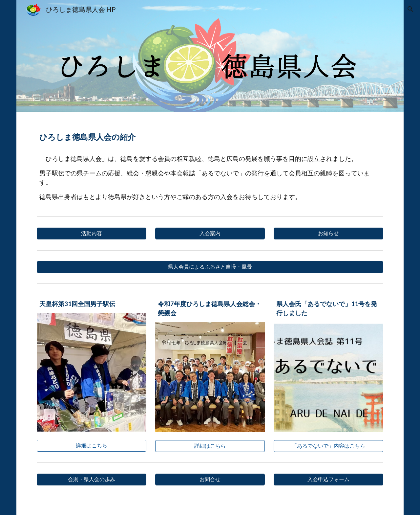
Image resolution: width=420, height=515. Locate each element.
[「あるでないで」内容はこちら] (328, 446)
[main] (210, 134)
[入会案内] (210, 234)
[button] (410, 9)
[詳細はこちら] (92, 446)
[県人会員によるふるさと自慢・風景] (210, 267)
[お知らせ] (328, 234)
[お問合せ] (210, 480)
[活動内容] (92, 234)
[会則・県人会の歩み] (92, 480)
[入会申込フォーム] (328, 480)
